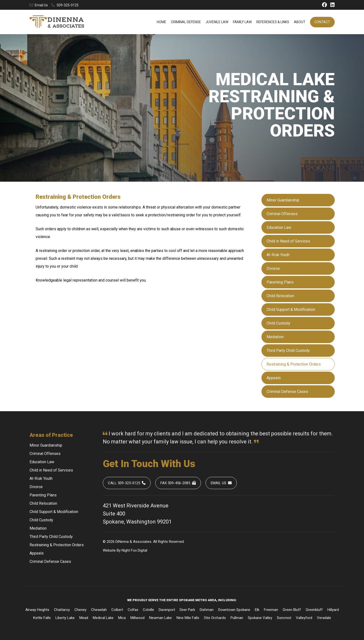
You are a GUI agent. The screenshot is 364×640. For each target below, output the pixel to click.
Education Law (279, 227)
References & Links (273, 22)
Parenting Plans (280, 282)
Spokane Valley (260, 618)
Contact (322, 22)
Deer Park (187, 610)
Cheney (80, 610)
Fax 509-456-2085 (178, 483)
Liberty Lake (65, 618)
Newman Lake (161, 618)
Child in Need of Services (288, 241)
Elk (257, 610)
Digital (142, 550)
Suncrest (284, 618)
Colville (148, 610)
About (300, 22)
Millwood (137, 618)
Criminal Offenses (282, 214)
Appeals (274, 378)
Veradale (324, 618)
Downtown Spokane (234, 610)
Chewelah (99, 610)
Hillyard (333, 610)
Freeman (271, 610)
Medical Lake (103, 618)
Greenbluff (314, 610)
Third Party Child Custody (288, 351)
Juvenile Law (217, 22)
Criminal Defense (186, 22)
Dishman (207, 610)
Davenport (167, 610)
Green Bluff (292, 610)
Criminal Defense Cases (287, 392)
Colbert (117, 610)
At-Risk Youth (278, 255)
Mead (84, 618)
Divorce (273, 268)
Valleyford (304, 618)
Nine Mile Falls (188, 618)
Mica (122, 618)
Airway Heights (37, 610)
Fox (134, 550)
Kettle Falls (42, 618)
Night (126, 550)
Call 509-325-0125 (127, 483)
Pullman (237, 618)
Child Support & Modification (291, 310)
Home (161, 22)
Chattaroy (62, 610)
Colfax (133, 610)
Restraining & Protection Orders (294, 364)
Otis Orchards (215, 618)
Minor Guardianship (283, 200)
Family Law (242, 22)
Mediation (275, 337)
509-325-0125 (65, 5)
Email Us (39, 5)
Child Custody (278, 323)
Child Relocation (280, 296)
